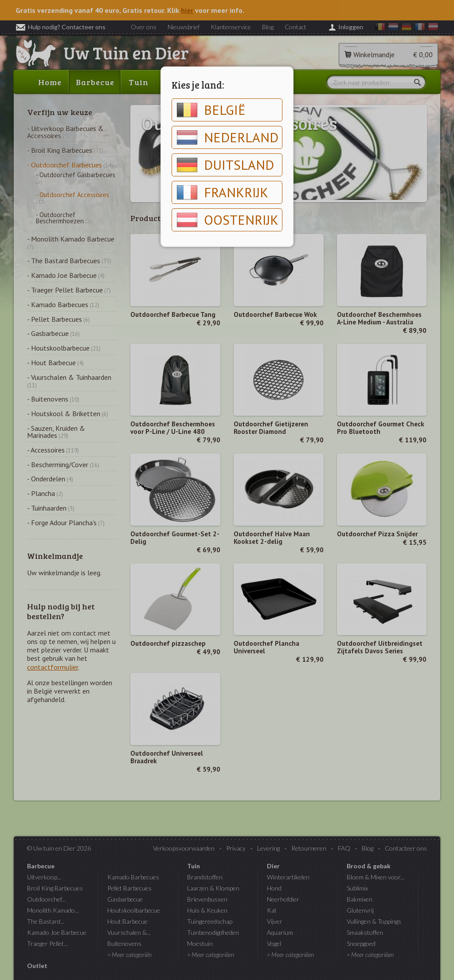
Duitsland (225, 165)
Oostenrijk (227, 220)
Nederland (227, 137)
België (211, 110)
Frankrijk (222, 192)
